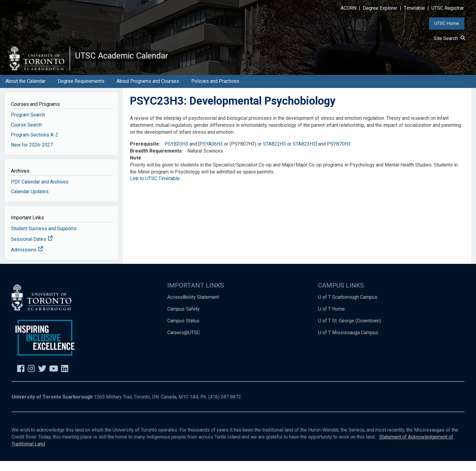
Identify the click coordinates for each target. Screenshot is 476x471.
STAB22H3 (274, 154)
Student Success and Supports (44, 239)
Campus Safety (184, 319)
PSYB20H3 (176, 154)
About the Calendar (25, 91)
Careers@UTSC (184, 343)
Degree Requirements (81, 91)
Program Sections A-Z (35, 145)
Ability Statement (193, 307)
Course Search (26, 135)
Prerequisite (144, 154)
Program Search (28, 125)
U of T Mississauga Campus (348, 343)
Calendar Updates (30, 202)
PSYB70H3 (339, 154)
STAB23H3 (304, 154)
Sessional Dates (32, 249)
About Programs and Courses (148, 91)
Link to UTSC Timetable (155, 188)
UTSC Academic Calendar (137, 61)
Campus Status (183, 331)
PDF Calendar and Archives (40, 192)
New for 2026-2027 (32, 155)
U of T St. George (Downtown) (350, 331)
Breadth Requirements (156, 161)
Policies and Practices (215, 91)
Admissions (27, 260)
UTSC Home (447, 23)
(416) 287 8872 (225, 407)
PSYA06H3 (211, 154)
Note (136, 168)
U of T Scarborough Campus (348, 307)
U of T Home (331, 319)
